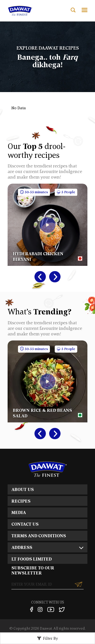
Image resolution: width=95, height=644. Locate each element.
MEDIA (19, 512)
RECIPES (21, 501)
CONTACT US (25, 524)
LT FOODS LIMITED (32, 559)
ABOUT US (23, 489)
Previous (38, 277)
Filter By (51, 638)
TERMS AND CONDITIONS (39, 536)
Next (52, 277)
